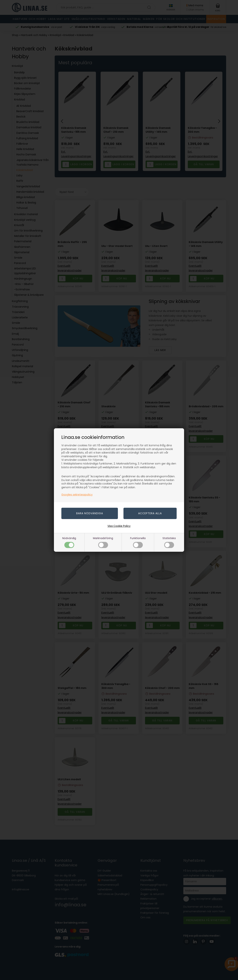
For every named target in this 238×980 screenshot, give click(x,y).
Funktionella (138, 542)
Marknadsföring (103, 542)
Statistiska (169, 542)
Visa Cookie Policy (119, 526)
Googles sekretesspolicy (77, 495)
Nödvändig (69, 542)
